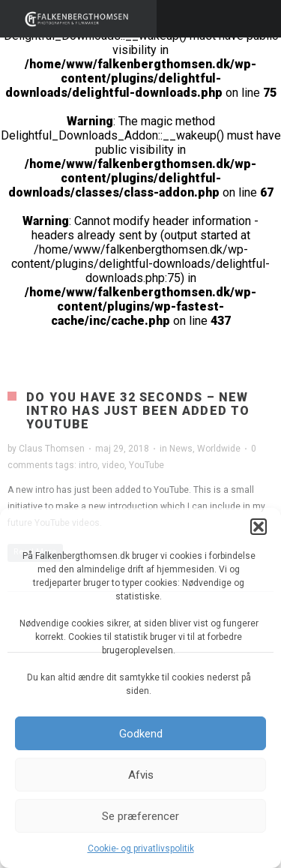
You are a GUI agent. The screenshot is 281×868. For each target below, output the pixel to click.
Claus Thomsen (52, 449)
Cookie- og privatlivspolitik (141, 848)
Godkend (141, 734)
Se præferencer (140, 816)
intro (88, 465)
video (113, 465)
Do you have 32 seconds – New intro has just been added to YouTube (138, 411)
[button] (259, 527)
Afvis (141, 775)
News (181, 449)
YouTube (146, 465)
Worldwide (219, 449)
